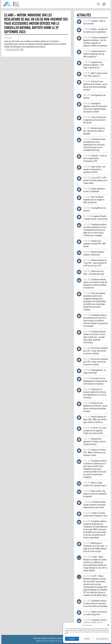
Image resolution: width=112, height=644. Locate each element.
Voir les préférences (102, 639)
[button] (108, 625)
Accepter (72, 639)
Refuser (87, 639)
